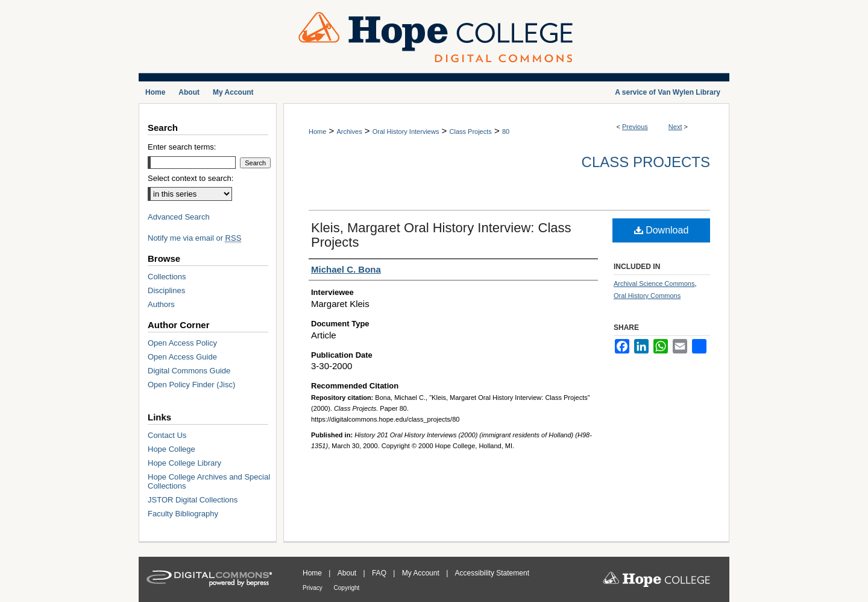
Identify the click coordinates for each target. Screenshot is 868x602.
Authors (161, 304)
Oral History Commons (647, 296)
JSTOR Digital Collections (193, 500)
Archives (349, 131)
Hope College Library (184, 463)
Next (675, 127)
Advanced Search (179, 217)
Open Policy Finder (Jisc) (191, 385)
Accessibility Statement (492, 573)
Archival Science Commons (654, 284)
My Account (422, 573)
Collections (167, 277)
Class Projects (471, 131)
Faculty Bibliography (183, 514)
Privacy (313, 588)
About (348, 573)
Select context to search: (190, 178)
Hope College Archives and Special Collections (209, 481)
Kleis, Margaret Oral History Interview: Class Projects (441, 235)
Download (662, 230)
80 (506, 131)
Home (317, 131)
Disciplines (166, 290)
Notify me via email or (194, 238)
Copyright (347, 588)
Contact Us (167, 435)
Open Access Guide (182, 357)
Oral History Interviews (406, 131)
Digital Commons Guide (189, 371)
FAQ (380, 573)
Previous (635, 127)
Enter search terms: (182, 147)
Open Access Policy (182, 343)
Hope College (171, 449)
